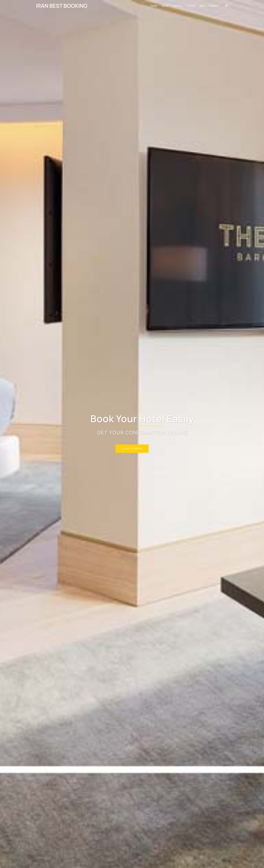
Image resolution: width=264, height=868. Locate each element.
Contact (213, 6)
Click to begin (132, 449)
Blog (202, 6)
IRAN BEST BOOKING (62, 6)
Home (154, 6)
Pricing (191, 6)
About (165, 6)
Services (178, 6)
